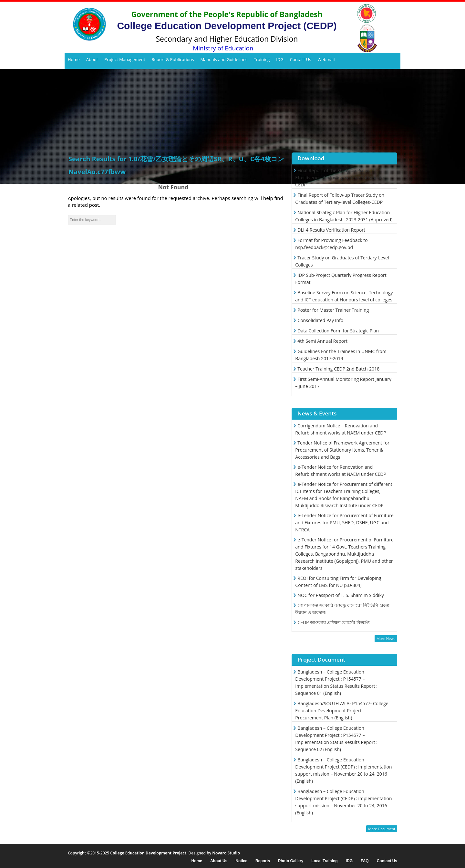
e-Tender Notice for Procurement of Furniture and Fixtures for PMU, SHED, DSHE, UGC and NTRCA (344, 523)
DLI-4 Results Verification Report (331, 230)
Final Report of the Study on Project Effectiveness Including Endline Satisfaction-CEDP (341, 178)
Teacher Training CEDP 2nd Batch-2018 (338, 369)
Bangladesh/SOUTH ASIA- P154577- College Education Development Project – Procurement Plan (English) (342, 711)
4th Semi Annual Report (322, 341)
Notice (241, 861)
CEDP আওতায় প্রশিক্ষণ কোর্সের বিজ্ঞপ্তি (334, 622)
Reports (263, 861)
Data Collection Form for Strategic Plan (338, 331)
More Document (382, 829)
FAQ (365, 861)
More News (386, 638)
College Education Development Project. (149, 853)
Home (74, 59)
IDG (280, 59)
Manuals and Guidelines (224, 59)
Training (262, 59)
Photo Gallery (291, 861)
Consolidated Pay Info (320, 320)
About (92, 59)
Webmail (326, 59)
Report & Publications (173, 59)
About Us (219, 861)
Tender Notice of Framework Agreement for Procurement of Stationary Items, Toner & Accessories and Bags (342, 450)
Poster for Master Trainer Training (333, 310)
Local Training (324, 861)
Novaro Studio (226, 853)
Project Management (125, 59)
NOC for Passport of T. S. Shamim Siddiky (341, 595)
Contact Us (301, 59)
